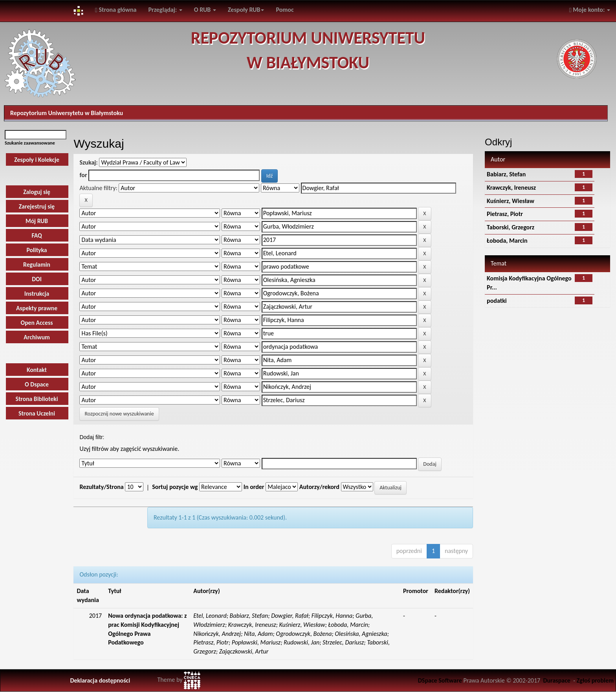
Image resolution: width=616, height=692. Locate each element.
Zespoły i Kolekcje (37, 160)
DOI (37, 279)
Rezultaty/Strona (101, 487)
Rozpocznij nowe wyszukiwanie (119, 414)
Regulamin (37, 265)
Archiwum (37, 337)
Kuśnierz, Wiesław (511, 201)
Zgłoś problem (595, 680)
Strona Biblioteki (37, 399)
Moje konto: (590, 10)
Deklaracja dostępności (100, 680)
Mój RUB (37, 221)
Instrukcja (37, 294)
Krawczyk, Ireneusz (511, 188)
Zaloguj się (37, 192)
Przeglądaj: (165, 10)
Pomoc (285, 10)
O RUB (205, 10)
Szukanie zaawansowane (30, 143)
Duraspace (557, 680)
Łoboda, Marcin (507, 241)
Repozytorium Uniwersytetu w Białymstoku (67, 113)
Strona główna (116, 10)
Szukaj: (88, 162)
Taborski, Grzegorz (511, 227)
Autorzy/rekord (319, 487)
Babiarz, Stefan (506, 174)
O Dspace (37, 384)
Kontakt (37, 370)
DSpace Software (440, 680)
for (83, 175)
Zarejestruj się (37, 206)
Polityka (37, 250)
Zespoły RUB (246, 10)
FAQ (37, 235)
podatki (497, 301)
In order (254, 487)
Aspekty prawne (37, 308)
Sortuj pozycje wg (175, 487)
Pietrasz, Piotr (505, 214)
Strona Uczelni (37, 413)
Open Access (37, 323)
